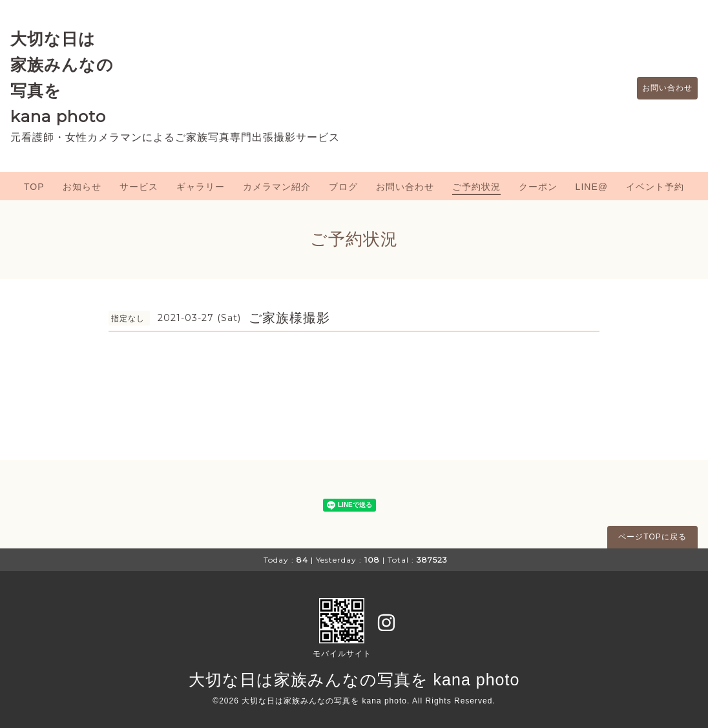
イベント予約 (655, 187)
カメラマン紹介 (277, 187)
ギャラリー (201, 187)
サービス (139, 187)
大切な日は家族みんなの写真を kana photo (354, 680)
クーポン (538, 187)
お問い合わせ (661, 88)
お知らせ (82, 187)
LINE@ (592, 187)
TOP (34, 187)
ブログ (343, 187)
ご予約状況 (476, 187)
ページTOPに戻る (652, 537)
